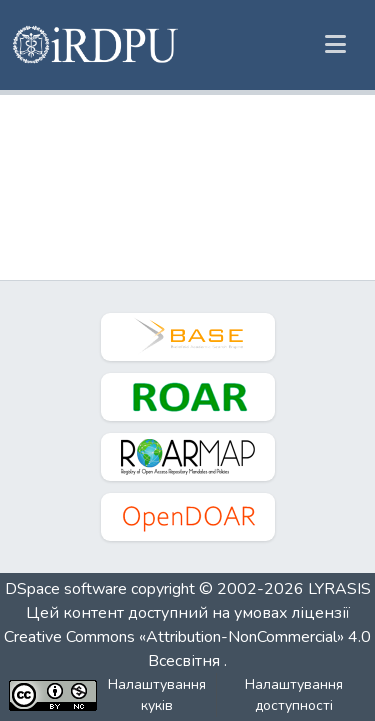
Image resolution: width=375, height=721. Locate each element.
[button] (96, 45)
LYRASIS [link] (339, 589)
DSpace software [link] (66, 589)
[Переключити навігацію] (335, 45)
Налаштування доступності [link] (294, 695)
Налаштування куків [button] (157, 695)
